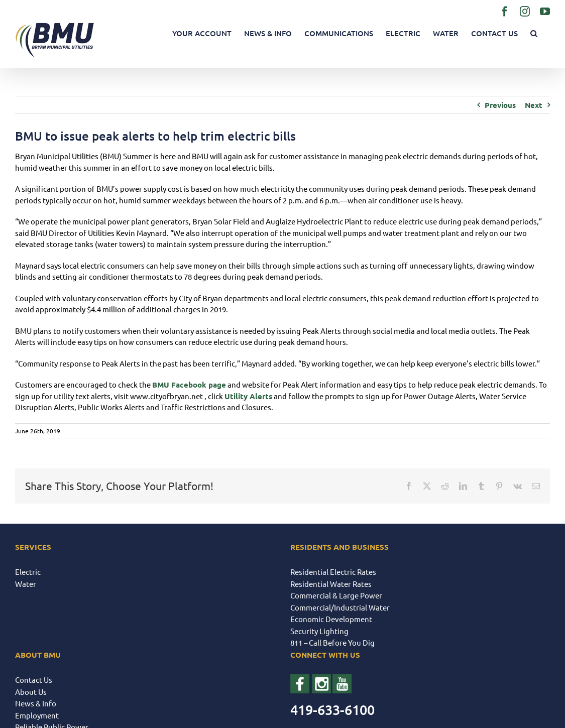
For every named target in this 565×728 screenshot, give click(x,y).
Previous (500, 105)
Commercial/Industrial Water (340, 607)
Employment (37, 715)
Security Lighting (319, 631)
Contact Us (34, 680)
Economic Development (331, 619)
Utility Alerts (248, 396)
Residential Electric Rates (333, 572)
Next (534, 105)
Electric (28, 572)
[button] (534, 33)
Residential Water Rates (331, 584)
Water (26, 584)
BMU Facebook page (189, 385)
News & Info (36, 703)
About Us (31, 692)
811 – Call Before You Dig (332, 642)
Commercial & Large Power (336, 595)
